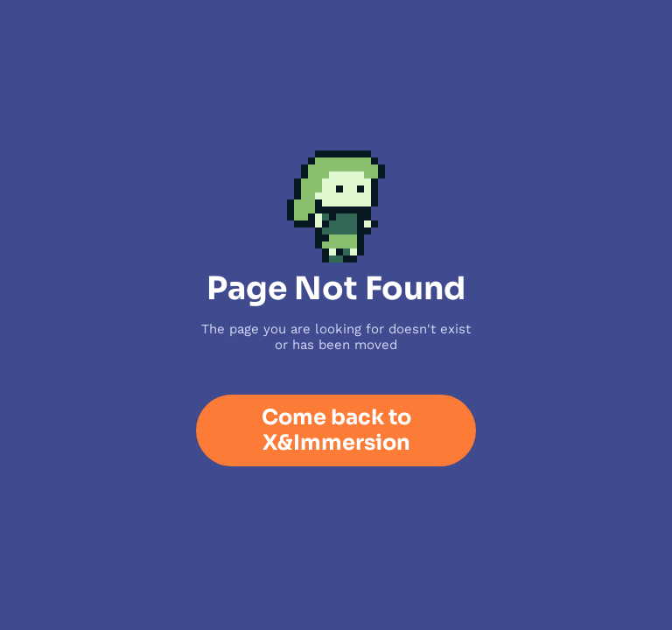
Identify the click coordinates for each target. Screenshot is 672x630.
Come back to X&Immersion (336, 430)
